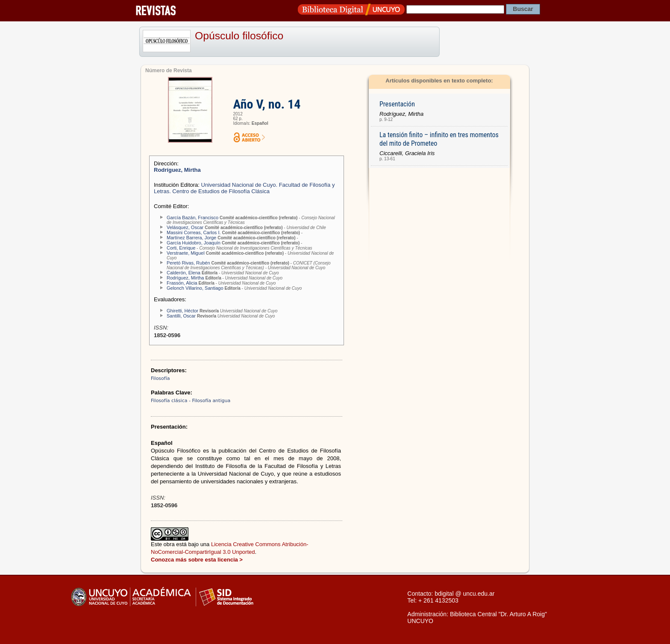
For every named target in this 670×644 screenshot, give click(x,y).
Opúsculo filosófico (239, 36)
